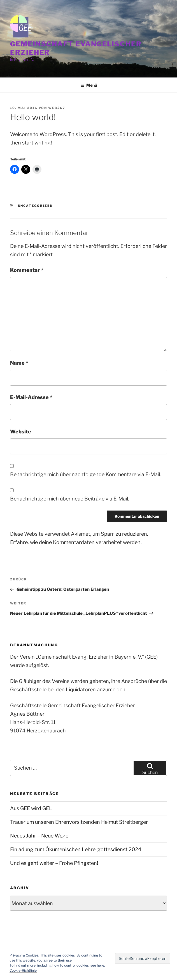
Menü (89, 85)
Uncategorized (35, 206)
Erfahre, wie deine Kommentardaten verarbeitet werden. (76, 542)
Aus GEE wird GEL (31, 808)
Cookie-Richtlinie (23, 970)
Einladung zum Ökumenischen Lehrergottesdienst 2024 (76, 849)
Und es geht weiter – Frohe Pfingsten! (54, 863)
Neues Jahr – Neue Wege (39, 836)
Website (21, 432)
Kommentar (27, 270)
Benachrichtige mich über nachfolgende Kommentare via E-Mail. (86, 474)
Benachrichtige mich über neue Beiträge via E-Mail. (70, 499)
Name (19, 363)
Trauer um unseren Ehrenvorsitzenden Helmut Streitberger (79, 822)
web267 (57, 108)
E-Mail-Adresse (31, 397)
